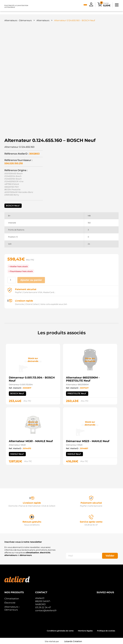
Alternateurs (43, 20)
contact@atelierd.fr (46, 610)
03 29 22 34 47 (43, 606)
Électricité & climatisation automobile (16, 6)
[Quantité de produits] (12, 279)
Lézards (73, 640)
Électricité (10, 602)
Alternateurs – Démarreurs (12, 607)
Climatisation (12, 598)
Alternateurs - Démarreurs (18, 20)
